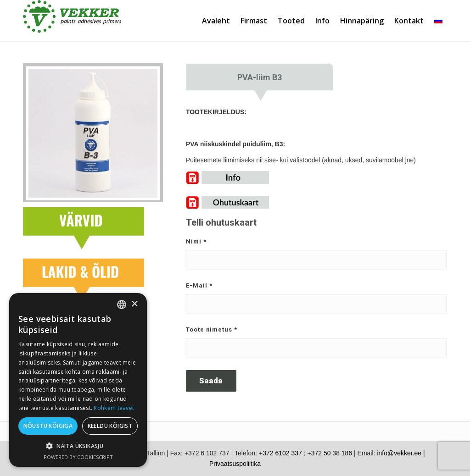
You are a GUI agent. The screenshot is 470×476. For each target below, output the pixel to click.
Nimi (196, 241)
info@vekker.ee (399, 453)
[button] (78, 446)
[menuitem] (215, 21)
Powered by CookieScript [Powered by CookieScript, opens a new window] (78, 457)
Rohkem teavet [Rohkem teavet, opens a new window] (114, 408)
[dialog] (78, 380)
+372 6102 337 (280, 453)
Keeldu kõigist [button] (110, 426)
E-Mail (199, 285)
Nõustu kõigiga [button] (48, 426)
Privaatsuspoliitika (235, 464)
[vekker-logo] (72, 21)
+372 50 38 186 (330, 453)
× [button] (134, 304)
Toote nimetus (212, 329)
